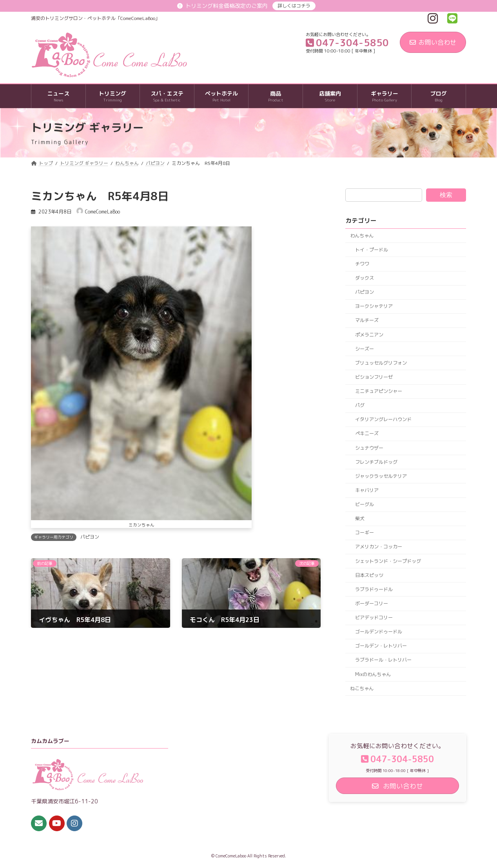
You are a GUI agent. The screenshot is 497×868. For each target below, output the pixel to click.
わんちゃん (362, 236)
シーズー (365, 349)
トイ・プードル (372, 250)
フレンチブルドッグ (376, 462)
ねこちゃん (362, 688)
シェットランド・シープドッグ (388, 561)
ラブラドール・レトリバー (383, 660)
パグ (360, 405)
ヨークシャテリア (374, 307)
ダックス (365, 278)
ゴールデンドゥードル (379, 632)
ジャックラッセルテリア (381, 476)
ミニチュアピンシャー (379, 391)
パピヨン (90, 537)
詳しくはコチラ (294, 6)
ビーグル (365, 504)
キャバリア (367, 490)
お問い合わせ (433, 42)
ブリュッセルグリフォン (381, 363)
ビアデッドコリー (374, 618)
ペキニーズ (367, 434)
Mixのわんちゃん (373, 674)
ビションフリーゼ (374, 377)
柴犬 (360, 518)
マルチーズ (367, 321)
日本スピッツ (369, 575)
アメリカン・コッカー (379, 547)
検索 (446, 195)
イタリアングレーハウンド (383, 420)
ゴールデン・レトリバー (381, 646)
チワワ (362, 264)
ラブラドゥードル (374, 589)
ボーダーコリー (372, 603)
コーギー (365, 533)
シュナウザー (369, 448)
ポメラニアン (369, 335)
